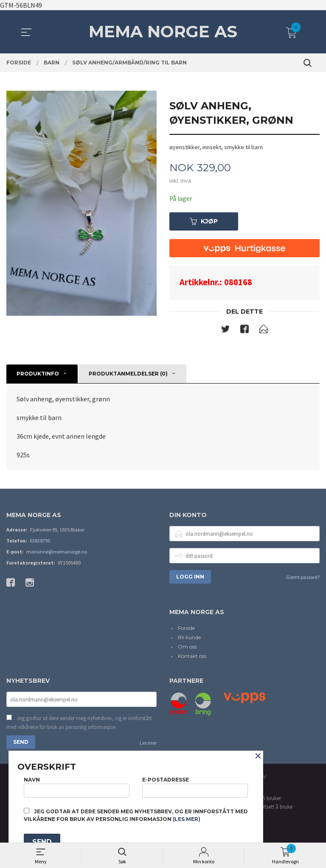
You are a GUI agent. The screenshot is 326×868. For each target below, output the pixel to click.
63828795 (40, 541)
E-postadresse (195, 786)
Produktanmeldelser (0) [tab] (128, 374)
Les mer (148, 744)
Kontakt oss (192, 657)
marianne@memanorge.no (57, 552)
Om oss (187, 647)
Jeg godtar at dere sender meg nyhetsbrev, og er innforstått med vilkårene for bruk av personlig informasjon (79, 724)
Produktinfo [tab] (38, 374)
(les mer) (187, 819)
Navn (77, 786)
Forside (186, 629)
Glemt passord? (303, 578)
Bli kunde (189, 638)
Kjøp (204, 222)
